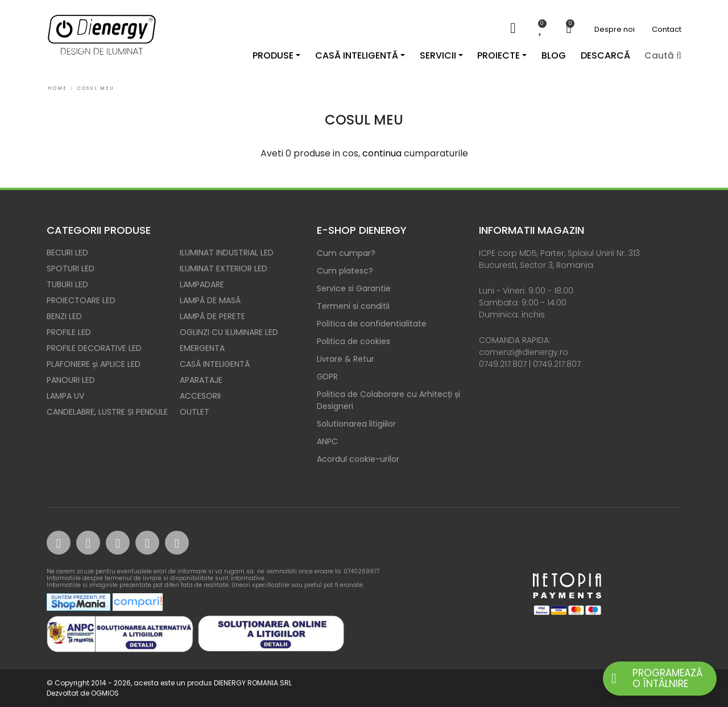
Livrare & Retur (346, 359)
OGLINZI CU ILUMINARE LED (229, 332)
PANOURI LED (71, 380)
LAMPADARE (202, 284)
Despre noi (615, 29)
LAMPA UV (65, 396)
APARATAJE (201, 380)
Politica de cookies (353, 341)
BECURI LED (67, 253)
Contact (667, 29)
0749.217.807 (503, 364)
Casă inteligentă (357, 55)
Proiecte (499, 55)
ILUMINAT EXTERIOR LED (224, 268)
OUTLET (195, 412)
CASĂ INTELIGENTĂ (215, 364)
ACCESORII (200, 396)
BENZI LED (64, 316)
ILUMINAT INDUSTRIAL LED (227, 253)
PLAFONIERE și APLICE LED (94, 364)
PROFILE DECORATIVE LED (94, 348)
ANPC (327, 441)
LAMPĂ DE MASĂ (210, 300)
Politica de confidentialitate (372, 324)
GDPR (327, 377)
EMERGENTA (202, 348)
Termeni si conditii (353, 306)
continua (382, 153)
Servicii (438, 55)
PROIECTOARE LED (81, 300)
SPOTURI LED (71, 268)
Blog (554, 55)
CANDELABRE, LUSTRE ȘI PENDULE (107, 412)
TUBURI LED (67, 284)
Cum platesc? (345, 271)
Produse (273, 55)
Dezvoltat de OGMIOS (83, 693)
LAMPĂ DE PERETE (212, 316)
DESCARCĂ (605, 55)
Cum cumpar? (346, 253)
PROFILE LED (69, 332)
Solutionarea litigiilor (356, 424)
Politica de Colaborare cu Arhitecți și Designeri (388, 400)
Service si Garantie (354, 288)
